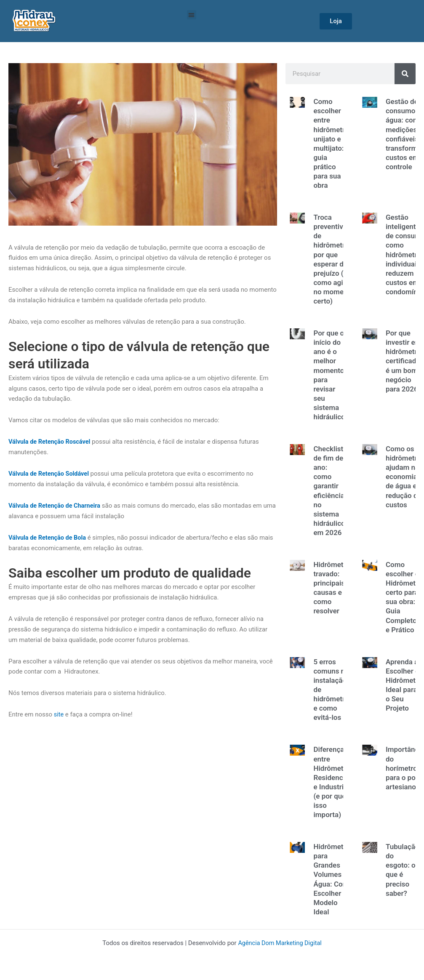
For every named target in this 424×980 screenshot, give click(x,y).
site (59, 714)
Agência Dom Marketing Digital (280, 943)
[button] (192, 15)
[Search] (405, 74)
